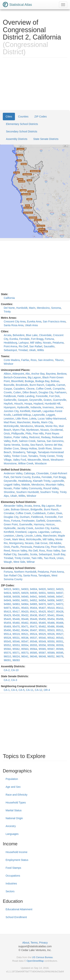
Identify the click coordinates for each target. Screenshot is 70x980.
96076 (60, 656)
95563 (25, 649)
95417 (16, 612)
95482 (42, 627)
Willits (41, 350)
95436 (34, 615)
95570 (7, 653)
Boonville (9, 385)
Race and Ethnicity (17, 795)
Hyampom (10, 407)
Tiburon (59, 360)
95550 (51, 641)
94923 (60, 589)
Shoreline (9, 492)
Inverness (48, 407)
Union (60, 558)
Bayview (51, 374)
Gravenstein (54, 521)
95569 (60, 649)
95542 (51, 638)
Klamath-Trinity (42, 481)
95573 (25, 653)
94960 (7, 604)
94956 (51, 600)
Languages (12, 834)
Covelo (8, 392)
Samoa (41, 441)
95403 (25, 608)
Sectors (10, 891)
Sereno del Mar (53, 445)
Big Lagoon (34, 377)
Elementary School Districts (22, 124)
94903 (25, 589)
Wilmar (31, 562)
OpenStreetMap (35, 961)
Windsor (8, 364)
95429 (7, 615)
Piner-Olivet (58, 547)
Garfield (41, 521)
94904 (34, 589)
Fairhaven (60, 392)
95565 (42, 649)
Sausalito (49, 346)
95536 (25, 638)
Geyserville (36, 400)
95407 (42, 608)
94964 (25, 604)
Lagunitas (44, 532)
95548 (34, 641)
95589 (51, 653)
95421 (34, 612)
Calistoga (29, 473)
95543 (60, 638)
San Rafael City (13, 575)
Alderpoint (18, 374)
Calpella (50, 385)
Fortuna (49, 339)
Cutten (17, 392)
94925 (16, 593)
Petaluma (58, 343)
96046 (34, 656)
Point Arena (10, 346)
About (26, 943)
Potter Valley (20, 437)
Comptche (59, 389)
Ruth (15, 441)
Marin (32, 308)
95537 (34, 638)
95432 (25, 615)
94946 (51, 597)
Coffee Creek (44, 389)
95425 (42, 612)
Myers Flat (19, 430)
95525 (42, 634)
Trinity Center (47, 456)
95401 (16, 608)
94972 (60, 604)
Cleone (30, 389)
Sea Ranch (37, 445)
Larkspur (24, 343)
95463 (34, 623)
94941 (34, 597)
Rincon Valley (19, 551)
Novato (47, 343)
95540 (42, 638)
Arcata (7, 335)
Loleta (33, 419)
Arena (36, 506)
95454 (51, 619)
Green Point (11, 524)
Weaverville (34, 460)
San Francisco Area (54, 321)
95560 (7, 649)
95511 (60, 630)
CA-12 (39, 690)
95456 (60, 619)
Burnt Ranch (37, 385)
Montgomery (16, 543)
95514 (7, 634)
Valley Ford (20, 460)
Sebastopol (10, 350)
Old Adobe (55, 543)
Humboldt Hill (52, 404)
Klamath (36, 411)
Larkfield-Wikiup (22, 415)
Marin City (47, 422)
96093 (16, 660)
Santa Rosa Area (14, 325)
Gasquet (23, 400)
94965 (34, 604)
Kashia (55, 528)
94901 (16, 589)
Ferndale (24, 339)
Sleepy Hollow (29, 448)
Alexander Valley (13, 506)
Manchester (24, 422)
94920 (42, 589)
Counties (23, 117)
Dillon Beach (30, 392)
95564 (34, 649)
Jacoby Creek (25, 528)
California (9, 298)
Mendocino (43, 308)
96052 (51, 656)
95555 (34, 645)
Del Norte (9, 308)
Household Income (17, 852)
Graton (48, 400)
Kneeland (21, 532)
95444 (60, 615)
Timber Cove (19, 456)
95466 (51, 623)
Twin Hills (37, 558)
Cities (9, 117)
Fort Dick (55, 396)
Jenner (59, 407)
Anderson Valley (13, 473)
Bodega (29, 381)
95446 (16, 619)
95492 (16, 630)
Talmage (31, 452)
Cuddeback (39, 513)
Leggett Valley (12, 485)
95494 (25, 630)
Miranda (39, 426)
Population (12, 779)
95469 (7, 627)
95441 (51, 615)
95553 (16, 645)
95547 (25, 641)
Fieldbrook (10, 396)
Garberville (10, 400)
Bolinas (55, 381)
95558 (51, 645)
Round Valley (51, 488)
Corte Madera (12, 360)
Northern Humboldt (25, 572)
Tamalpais (44, 575)
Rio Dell (23, 346)
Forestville (42, 396)
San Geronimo (55, 441)
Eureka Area (34, 321)
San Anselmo (46, 360)
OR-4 (47, 690)
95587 (42, 653)
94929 (25, 593)
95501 (42, 630)
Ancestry (11, 826)
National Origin (14, 818)
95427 (51, 612)
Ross (34, 360)
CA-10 (15, 670)
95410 (51, 608)
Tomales (33, 456)
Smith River (45, 448)
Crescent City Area (15, 321)
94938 (7, 597)
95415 (7, 612)
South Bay (59, 554)
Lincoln (29, 536)
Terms (34, 943)
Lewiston (9, 419)
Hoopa (28, 404)
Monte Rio (51, 426)
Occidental (57, 430)
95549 (42, 641)
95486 (51, 627)
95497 (34, 630)
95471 (25, 627)
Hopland (38, 404)
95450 (42, 619)
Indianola (36, 407)
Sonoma (56, 308)
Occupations (13, 876)
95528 (7, 638)
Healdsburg (10, 343)
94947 (60, 597)
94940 (25, 597)
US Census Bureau (42, 957)
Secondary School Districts (22, 131)
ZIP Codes (41, 117)
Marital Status (14, 810)
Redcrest (34, 437)
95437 (42, 615)
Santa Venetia (12, 445)
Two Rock (50, 558)
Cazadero (19, 389)
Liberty (19, 536)
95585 (34, 653)
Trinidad (23, 350)
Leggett (50, 415)
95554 (25, 645)
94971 (51, 604)
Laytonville (38, 415)
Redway (46, 437)
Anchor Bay (38, 374)
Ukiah (32, 350)
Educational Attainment (19, 909)
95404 (34, 608)
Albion (7, 374)
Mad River (10, 422)
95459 (7, 623)
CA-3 (14, 680)
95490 (7, 630)
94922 (51, 589)
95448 (25, 619)
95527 (60, 634)
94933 (51, 593)
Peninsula (26, 547)
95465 (42, 623)
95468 (60, 623)
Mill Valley (36, 343)
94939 (16, 597)
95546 (16, 641)
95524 (34, 634)
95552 (7, 645)
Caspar (8, 389)
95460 (16, 623)
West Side (19, 562)
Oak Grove (41, 543)
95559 (60, 645)
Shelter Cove (11, 448)
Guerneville (60, 400)
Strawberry (19, 452)
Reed (7, 551)
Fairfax (25, 360)
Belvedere (19, 335)
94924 (7, 593)
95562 (16, 649)
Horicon (50, 524)
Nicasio (45, 430)
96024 (16, 656)
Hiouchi (19, 404)
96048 (42, 656)
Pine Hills (38, 434)
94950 (16, 600)
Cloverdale (45, 335)
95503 (51, 630)
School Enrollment (16, 917)
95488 (60, 627)
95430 (16, 615)
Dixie (59, 513)
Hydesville (23, 407)
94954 (42, 600)
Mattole (26, 485)
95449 (34, 619)
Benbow (62, 374)
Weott (46, 460)
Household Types (16, 803)
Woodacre (41, 463)
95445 (7, 619)
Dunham (25, 517)
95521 (25, 634)
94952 (34, 600)
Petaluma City (41, 547)
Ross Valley (53, 551)
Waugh (8, 562)
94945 (42, 597)
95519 (16, 634)
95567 (51, 649)
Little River (22, 419)
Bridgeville (36, 509)
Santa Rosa (30, 575)
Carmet (61, 385)
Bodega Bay (42, 381)
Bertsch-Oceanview (15, 377)
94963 (16, 604)
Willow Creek (26, 463)
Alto (28, 374)
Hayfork (8, 404)
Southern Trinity (49, 492)
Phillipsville (18, 434)
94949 (7, 600)
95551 (60, 641)
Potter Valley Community (28, 488)
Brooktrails (22, 385)
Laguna (32, 532)
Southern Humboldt (28, 492)
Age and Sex (13, 787)
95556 (42, 645)
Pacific (15, 547)
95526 (51, 634)
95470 (16, 627)
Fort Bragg (37, 339)
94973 (7, 608)
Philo (28, 434)
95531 (16, 638)
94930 (34, 593)
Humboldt (22, 308)
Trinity (7, 312)
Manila (36, 422)
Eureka (14, 339)
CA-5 (21, 690)
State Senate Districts (46, 139)
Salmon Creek (27, 441)
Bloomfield (17, 381)
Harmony (39, 524)
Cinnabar (9, 513)
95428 (60, 612)
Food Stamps (13, 868)
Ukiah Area (31, 325)
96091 (7, 660)
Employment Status (17, 860)
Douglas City (46, 392)
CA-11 (30, 690)
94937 (60, 593)
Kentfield (25, 411)
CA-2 (7, 670)
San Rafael (36, 346)
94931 (42, 593)
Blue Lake (32, 335)
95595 (60, 653)
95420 (25, 612)
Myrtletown (33, 430)
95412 (60, 608)
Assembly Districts (17, 139)
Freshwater (28, 521)
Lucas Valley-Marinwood (52, 419)
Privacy (43, 943)
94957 (60, 600)
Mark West (18, 539)
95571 (16, 653)
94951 (25, 600)
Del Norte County (21, 477)
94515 (7, 589)
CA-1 (7, 690)
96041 (25, 656)
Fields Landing (26, 396)
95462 (25, 623)
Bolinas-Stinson (20, 509)
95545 (7, 641)
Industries (11, 883)
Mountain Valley (55, 485)
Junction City (11, 411)
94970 (42, 604)
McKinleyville (11, 426)
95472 (34, 627)
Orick (7, 434)
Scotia (25, 445)
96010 (7, 656)
